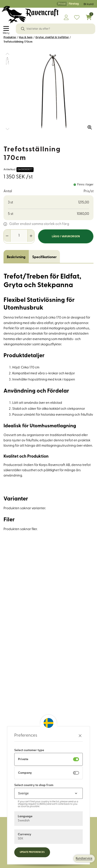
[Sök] (23, 29)
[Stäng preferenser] (80, 736)
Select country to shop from (34, 785)
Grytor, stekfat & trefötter (52, 37)
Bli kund (89, 4)
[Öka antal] (31, 236)
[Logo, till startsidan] (30, 15)
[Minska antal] (7, 236)
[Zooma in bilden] (88, 126)
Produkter (10, 37)
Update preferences (32, 852)
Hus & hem (26, 37)
